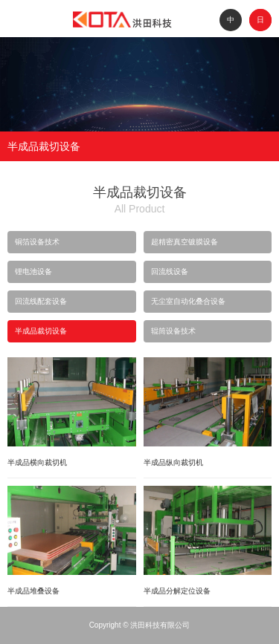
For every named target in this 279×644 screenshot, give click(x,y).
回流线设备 (170, 271)
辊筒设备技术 (173, 331)
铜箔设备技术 (37, 242)
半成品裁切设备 (41, 331)
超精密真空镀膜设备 (185, 242)
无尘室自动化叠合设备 (188, 301)
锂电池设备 (33, 271)
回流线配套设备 (41, 301)
